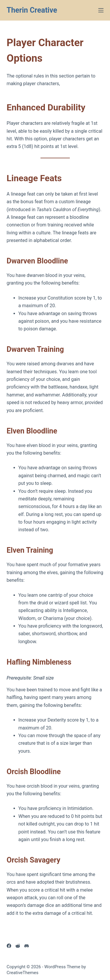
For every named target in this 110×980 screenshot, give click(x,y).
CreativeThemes (23, 973)
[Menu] (101, 10)
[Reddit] (18, 946)
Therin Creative (32, 10)
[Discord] (27, 946)
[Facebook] (9, 946)
